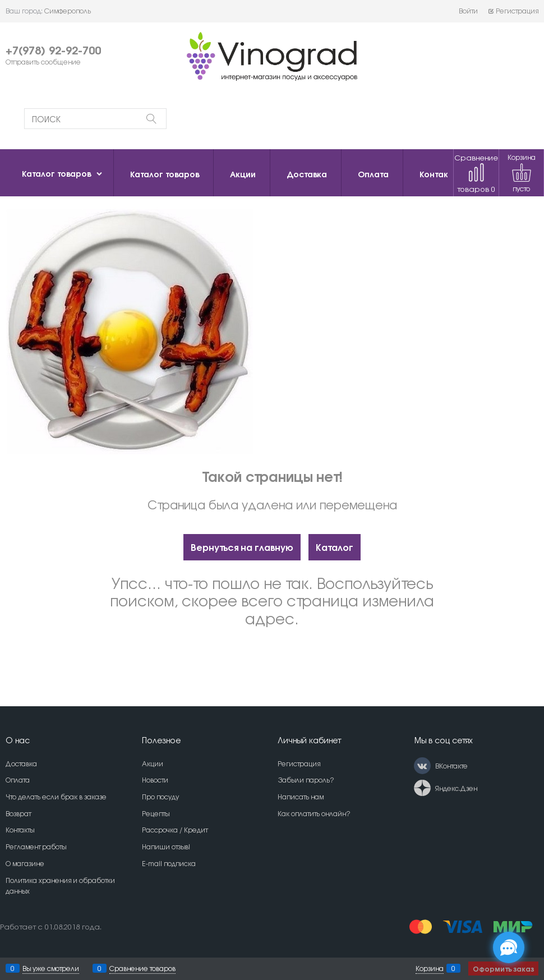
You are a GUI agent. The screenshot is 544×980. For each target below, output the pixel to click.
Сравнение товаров (476, 173)
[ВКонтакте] (422, 766)
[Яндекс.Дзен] (422, 788)
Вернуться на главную (242, 547)
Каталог (335, 547)
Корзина (430, 968)
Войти (468, 11)
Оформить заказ (503, 969)
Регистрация (513, 11)
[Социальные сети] (509, 947)
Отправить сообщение (43, 62)
